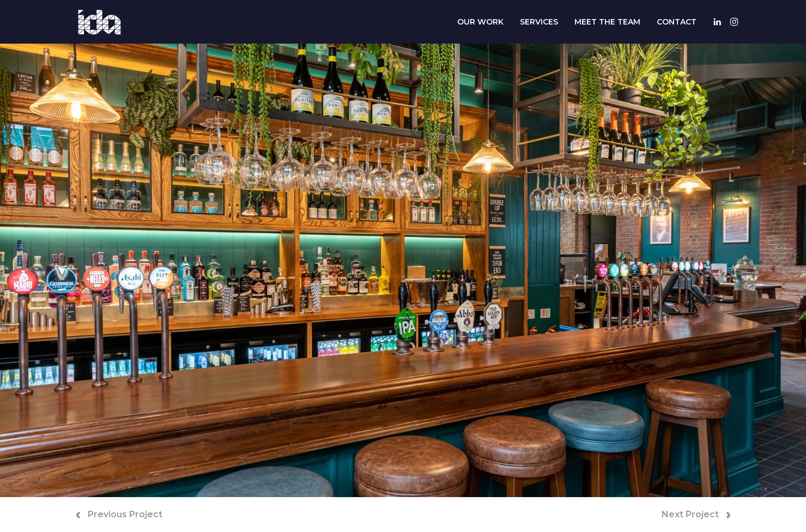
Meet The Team (607, 22)
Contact (677, 22)
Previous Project (119, 514)
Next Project (696, 514)
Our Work (480, 22)
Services (539, 22)
